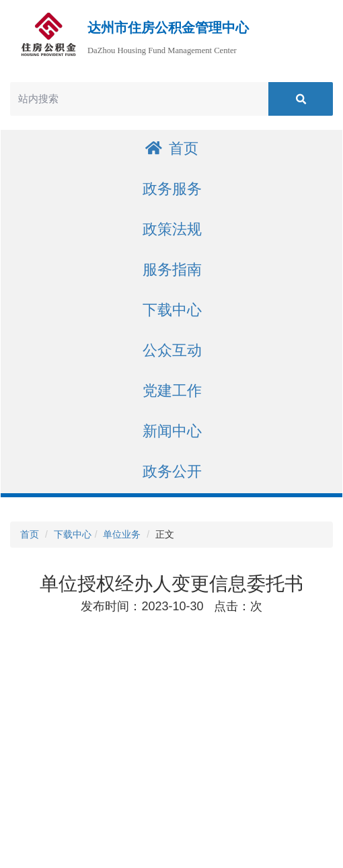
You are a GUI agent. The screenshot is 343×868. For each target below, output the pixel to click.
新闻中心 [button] (172, 431)
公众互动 (172, 350)
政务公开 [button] (172, 471)
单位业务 (122, 534)
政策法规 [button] (172, 229)
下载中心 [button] (172, 310)
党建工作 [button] (172, 391)
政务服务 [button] (172, 189)
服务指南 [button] (172, 269)
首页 (172, 148)
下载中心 (73, 534)
